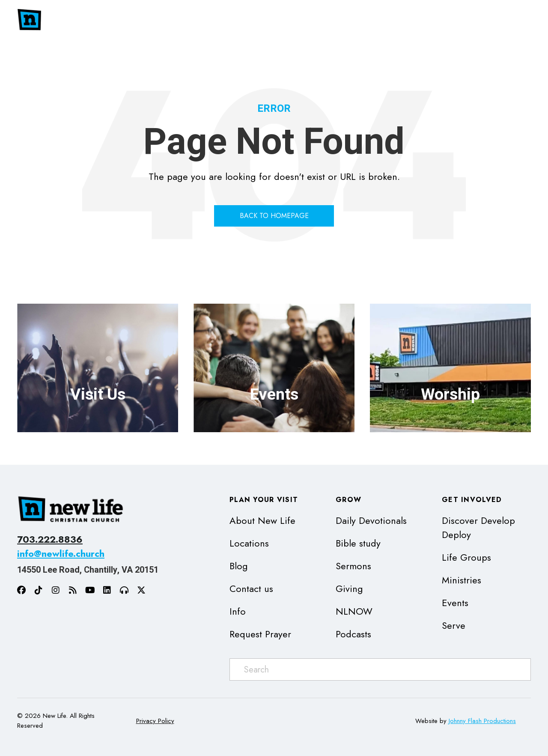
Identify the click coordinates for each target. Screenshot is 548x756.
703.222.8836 (50, 539)
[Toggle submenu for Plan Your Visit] (403, 20)
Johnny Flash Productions (482, 721)
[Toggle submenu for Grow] (451, 20)
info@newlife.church (61, 553)
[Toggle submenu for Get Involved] (522, 20)
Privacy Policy (155, 721)
